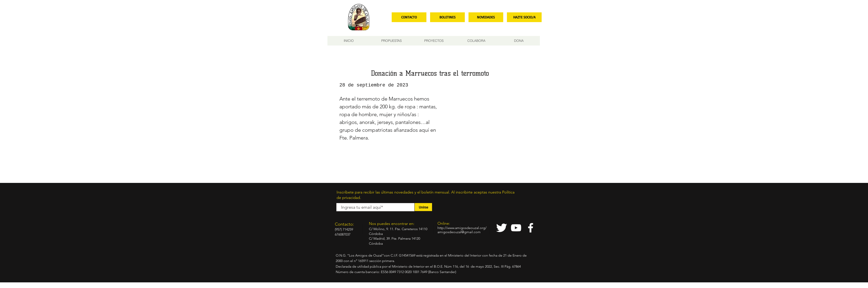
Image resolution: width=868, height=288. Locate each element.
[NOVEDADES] (486, 17)
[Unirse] (423, 207)
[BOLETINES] (447, 17)
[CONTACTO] (409, 17)
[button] (391, 41)
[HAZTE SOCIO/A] (524, 17)
